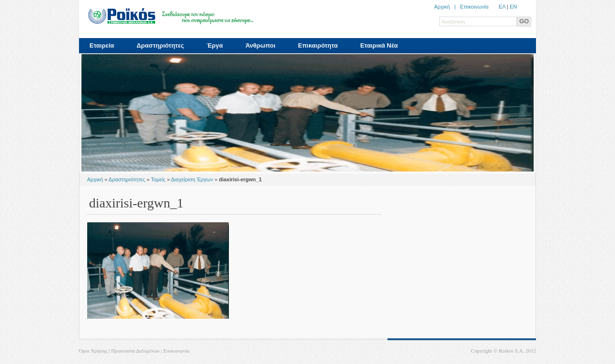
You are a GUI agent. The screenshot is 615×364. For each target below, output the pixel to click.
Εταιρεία (102, 45)
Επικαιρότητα (318, 45)
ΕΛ (502, 7)
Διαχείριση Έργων (192, 179)
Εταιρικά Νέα (379, 45)
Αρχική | (447, 7)
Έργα (215, 45)
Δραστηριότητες (160, 45)
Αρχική (95, 179)
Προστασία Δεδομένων (136, 351)
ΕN (513, 7)
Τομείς (158, 179)
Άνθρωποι (261, 45)
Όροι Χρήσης (93, 351)
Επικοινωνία (475, 7)
